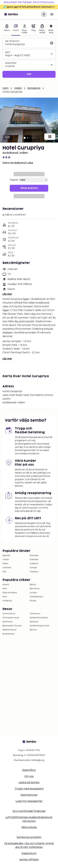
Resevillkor (29, 770)
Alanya (6, 585)
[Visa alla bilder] (50, 137)
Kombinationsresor (39, 618)
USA (4, 572)
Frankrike (34, 560)
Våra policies (29, 827)
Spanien (6, 556)
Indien (18, 88)
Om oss (29, 776)
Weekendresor (10, 630)
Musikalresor (9, 634)
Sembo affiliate (29, 860)
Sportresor (8, 622)
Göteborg (7, 601)
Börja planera (29, 188)
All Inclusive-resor (11, 618)
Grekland (7, 568)
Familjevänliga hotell (39, 626)
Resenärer (11, 63)
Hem (5, 88)
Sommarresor (9, 614)
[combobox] (27, 44)
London (33, 593)
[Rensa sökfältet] (52, 43)
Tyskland (34, 564)
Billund (33, 585)
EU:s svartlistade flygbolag (29, 811)
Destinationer (29, 795)
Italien (5, 564)
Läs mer (7, 294)
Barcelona (35, 589)
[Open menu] (52, 14)
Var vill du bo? (12, 41)
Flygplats (14, 180)
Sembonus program (29, 837)
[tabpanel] (29, 58)
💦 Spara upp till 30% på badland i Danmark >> (29, 7)
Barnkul (33, 630)
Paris (5, 589)
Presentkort (29, 853)
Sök (29, 74)
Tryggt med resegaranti (29, 789)
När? (8, 52)
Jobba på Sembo (29, 783)
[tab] (7, 29)
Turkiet (6, 560)
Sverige (33, 568)
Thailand (34, 572)
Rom (5, 597)
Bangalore (34, 88)
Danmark (34, 556)
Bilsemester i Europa (12, 626)
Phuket (33, 601)
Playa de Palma (10, 593)
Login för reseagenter (29, 801)
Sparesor (34, 622)
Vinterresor (35, 614)
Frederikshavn (36, 597)
